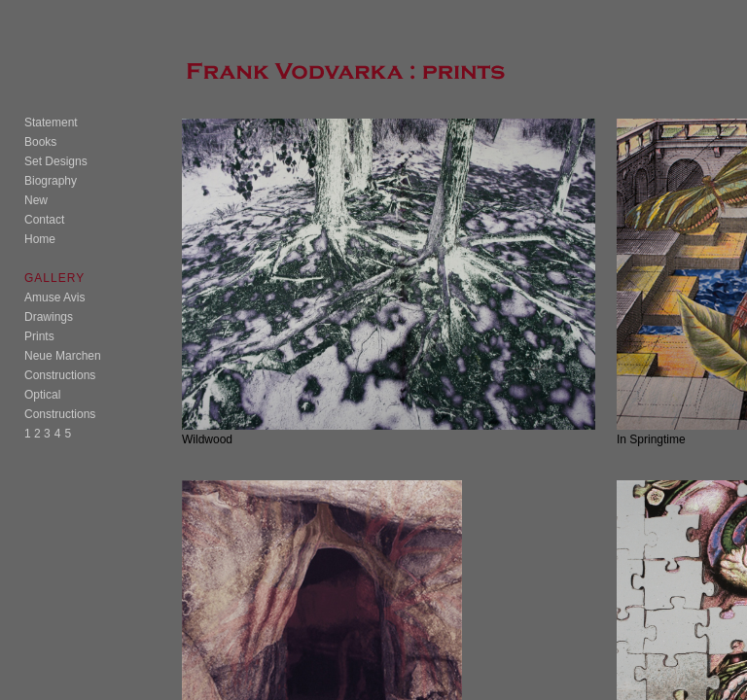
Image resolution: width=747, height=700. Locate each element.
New (36, 200)
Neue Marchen (63, 356)
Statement (51, 122)
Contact (44, 220)
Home (40, 239)
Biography (51, 181)
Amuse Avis (54, 297)
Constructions (60, 375)
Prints (39, 336)
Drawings (49, 317)
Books (40, 142)
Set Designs (56, 161)
